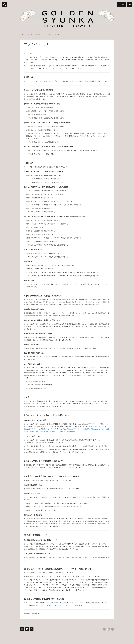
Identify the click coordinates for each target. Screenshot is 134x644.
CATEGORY (54, 35)
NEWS (30, 35)
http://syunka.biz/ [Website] (113, 629)
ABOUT (38, 35)
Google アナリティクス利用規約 (79, 429)
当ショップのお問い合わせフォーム (59, 605)
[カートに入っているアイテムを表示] (130, 5)
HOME (23, 35)
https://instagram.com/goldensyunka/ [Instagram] (108, 629)
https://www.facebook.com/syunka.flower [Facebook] (104, 629)
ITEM (45, 35)
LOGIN (122, 4)
